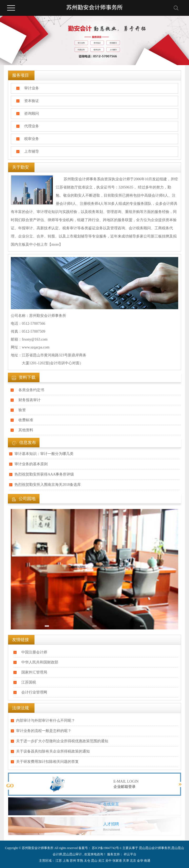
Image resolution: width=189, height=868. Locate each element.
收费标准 (26, 420)
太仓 (87, 861)
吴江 (101, 861)
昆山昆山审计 (72, 854)
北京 (133, 861)
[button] (47, 626)
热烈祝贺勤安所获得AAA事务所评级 (44, 474)
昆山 (94, 861)
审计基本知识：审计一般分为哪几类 (44, 454)
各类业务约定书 (31, 390)
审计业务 (32, 88)
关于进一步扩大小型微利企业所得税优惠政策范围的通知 (62, 741)
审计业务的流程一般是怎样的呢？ (44, 731)
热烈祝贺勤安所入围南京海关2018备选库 (48, 485)
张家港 (117, 861)
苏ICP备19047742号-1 (107, 848)
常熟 (80, 861)
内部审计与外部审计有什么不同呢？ (46, 721)
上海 (66, 861)
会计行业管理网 (34, 692)
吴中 (108, 861)
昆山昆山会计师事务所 (155, 848)
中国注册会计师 (34, 652)
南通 (147, 861)
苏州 (73, 861)
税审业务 (32, 139)
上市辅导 (32, 151)
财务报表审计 (29, 400)
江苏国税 (29, 682)
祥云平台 (130, 854)
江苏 (59, 861)
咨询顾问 (32, 113)
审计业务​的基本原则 (31, 464)
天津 (126, 861)
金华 (140, 861)
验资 (22, 410)
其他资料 (26, 430)
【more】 (55, 244)
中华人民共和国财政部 (40, 662)
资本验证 (32, 101)
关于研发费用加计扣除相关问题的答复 (47, 762)
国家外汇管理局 (34, 672)
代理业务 (32, 126)
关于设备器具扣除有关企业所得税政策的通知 (53, 751)
